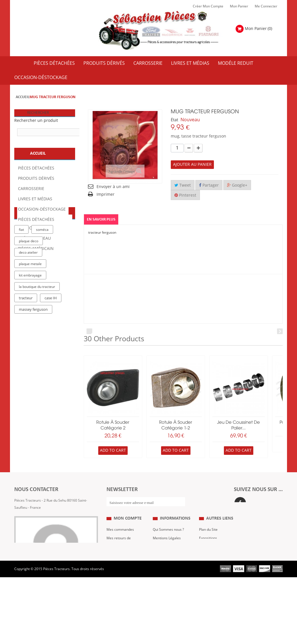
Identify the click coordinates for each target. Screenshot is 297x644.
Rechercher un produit (36, 121)
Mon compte (128, 538)
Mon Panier (239, 6)
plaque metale (30, 331)
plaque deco (29, 308)
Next (280, 331)
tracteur (26, 366)
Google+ (237, 185)
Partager (209, 185)
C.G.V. (157, 566)
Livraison (160, 575)
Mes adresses (118, 575)
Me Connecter (266, 6)
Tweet (183, 185)
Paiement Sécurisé (168, 584)
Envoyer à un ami (113, 187)
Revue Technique (213, 566)
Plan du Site (208, 549)
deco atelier (28, 320)
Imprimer (106, 194)
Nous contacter (211, 575)
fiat (21, 297)
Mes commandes (120, 549)
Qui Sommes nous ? (168, 549)
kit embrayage (30, 343)
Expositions (208, 558)
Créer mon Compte (208, 6)
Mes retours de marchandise (119, 562)
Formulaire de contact (37, 525)
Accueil (23, 97)
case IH (51, 366)
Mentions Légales (167, 558)
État (174, 120)
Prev (89, 331)
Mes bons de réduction (125, 592)
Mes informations (121, 584)
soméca (42, 297)
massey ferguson (33, 377)
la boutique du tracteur (37, 354)
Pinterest (185, 195)
